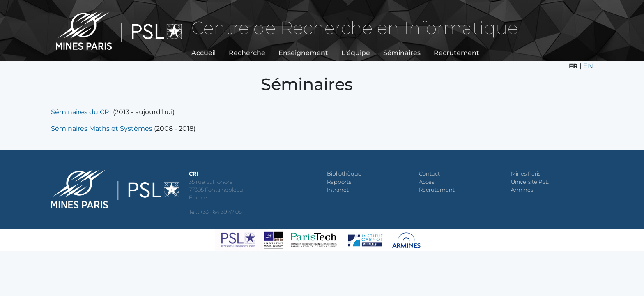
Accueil (204, 53)
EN (588, 66)
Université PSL (530, 182)
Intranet (338, 190)
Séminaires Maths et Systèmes (102, 128)
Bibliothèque (344, 174)
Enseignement (303, 53)
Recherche (247, 53)
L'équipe (356, 53)
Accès (427, 182)
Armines (522, 190)
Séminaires (402, 53)
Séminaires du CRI (81, 112)
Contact (429, 174)
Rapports (339, 182)
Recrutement (457, 53)
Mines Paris (526, 174)
